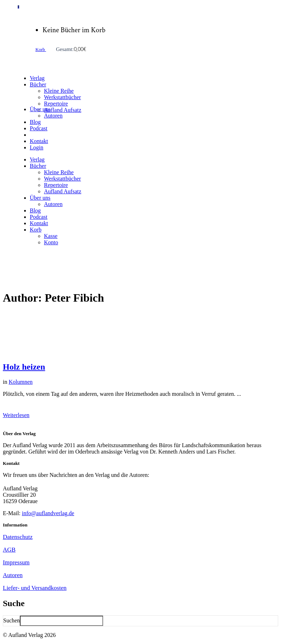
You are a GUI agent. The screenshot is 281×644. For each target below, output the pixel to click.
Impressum (16, 562)
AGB (9, 550)
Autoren (13, 575)
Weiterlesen (16, 415)
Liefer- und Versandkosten (35, 588)
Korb (41, 49)
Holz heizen (24, 367)
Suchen (12, 620)
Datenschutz (18, 537)
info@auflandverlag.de (48, 513)
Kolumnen (21, 382)
